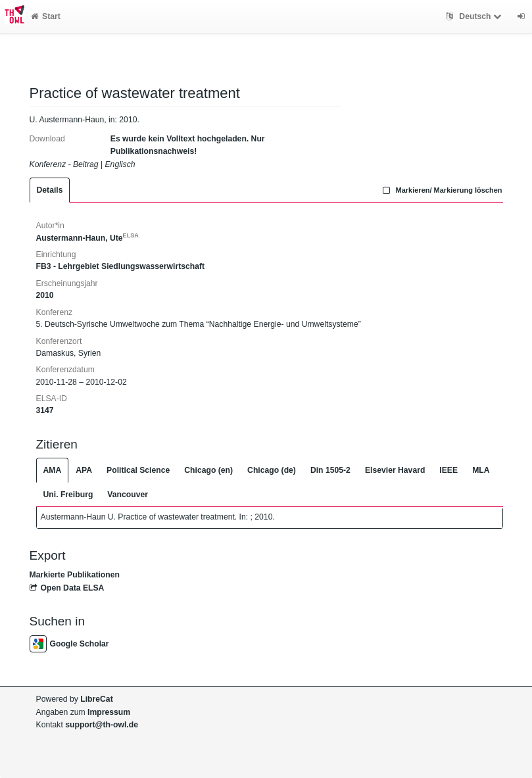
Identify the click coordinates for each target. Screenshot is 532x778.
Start (46, 16)
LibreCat (96, 699)
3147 (45, 410)
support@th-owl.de (102, 725)
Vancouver (128, 495)
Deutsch (475, 16)
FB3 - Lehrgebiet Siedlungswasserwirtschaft (121, 266)
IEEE (448, 470)
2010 (45, 295)
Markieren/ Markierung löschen (441, 190)
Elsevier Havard (395, 470)
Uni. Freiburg (68, 495)
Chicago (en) (208, 470)
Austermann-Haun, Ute (87, 238)
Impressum (109, 712)
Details (50, 190)
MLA (481, 470)
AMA (53, 470)
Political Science (138, 470)
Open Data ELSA (67, 588)
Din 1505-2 (330, 470)
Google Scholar (69, 644)
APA (84, 470)
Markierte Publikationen (75, 575)
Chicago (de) (272, 470)
